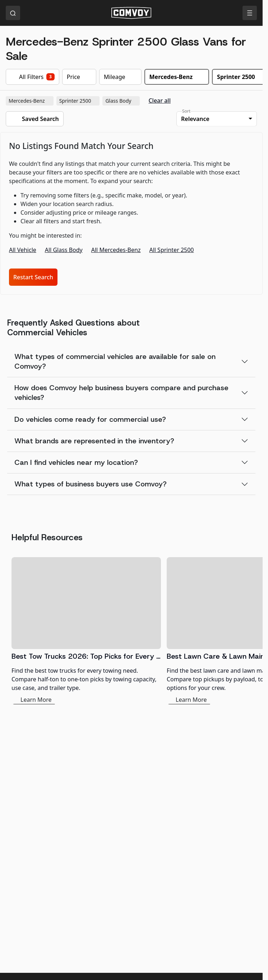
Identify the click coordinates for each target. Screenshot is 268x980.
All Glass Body (64, 250)
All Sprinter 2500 (171, 250)
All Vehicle (23, 250)
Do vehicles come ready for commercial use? (90, 419)
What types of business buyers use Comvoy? (91, 484)
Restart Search (33, 277)
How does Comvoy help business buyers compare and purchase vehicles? (121, 393)
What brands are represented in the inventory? (94, 441)
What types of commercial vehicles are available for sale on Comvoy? (115, 361)
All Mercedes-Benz (116, 250)
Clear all (160, 101)
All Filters (33, 77)
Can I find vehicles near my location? (76, 462)
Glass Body (122, 101)
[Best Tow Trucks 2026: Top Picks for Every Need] (86, 631)
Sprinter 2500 (79, 101)
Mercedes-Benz (30, 101)
